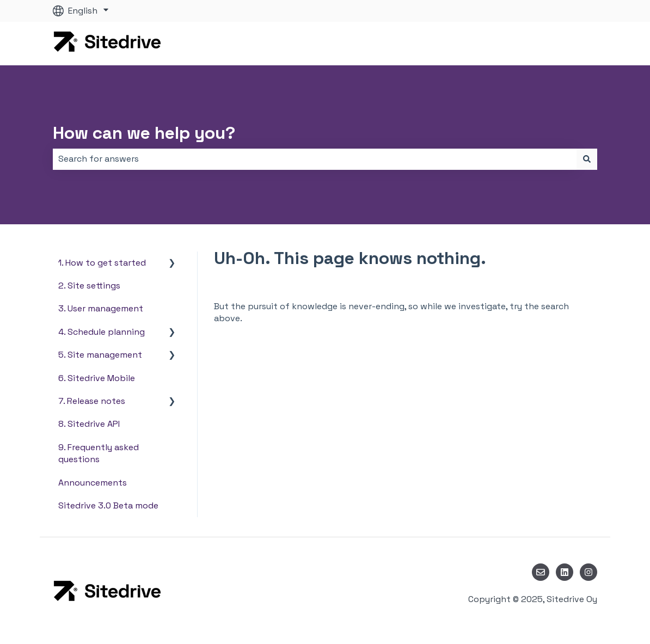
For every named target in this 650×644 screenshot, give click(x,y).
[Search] (587, 159)
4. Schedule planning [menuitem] (102, 332)
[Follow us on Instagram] (588, 572)
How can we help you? (144, 133)
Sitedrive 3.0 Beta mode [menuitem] (108, 505)
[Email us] (541, 572)
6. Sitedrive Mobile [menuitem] (97, 378)
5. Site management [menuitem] (100, 355)
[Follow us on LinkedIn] (565, 572)
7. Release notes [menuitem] (92, 401)
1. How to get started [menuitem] (102, 263)
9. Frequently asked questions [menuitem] (99, 453)
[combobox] (315, 159)
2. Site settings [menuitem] (89, 286)
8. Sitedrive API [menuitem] (89, 424)
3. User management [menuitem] (101, 308)
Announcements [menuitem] (93, 483)
